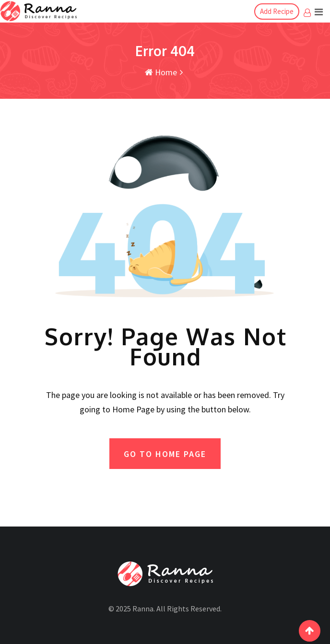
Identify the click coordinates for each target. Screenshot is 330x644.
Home (161, 72)
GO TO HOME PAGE (165, 454)
